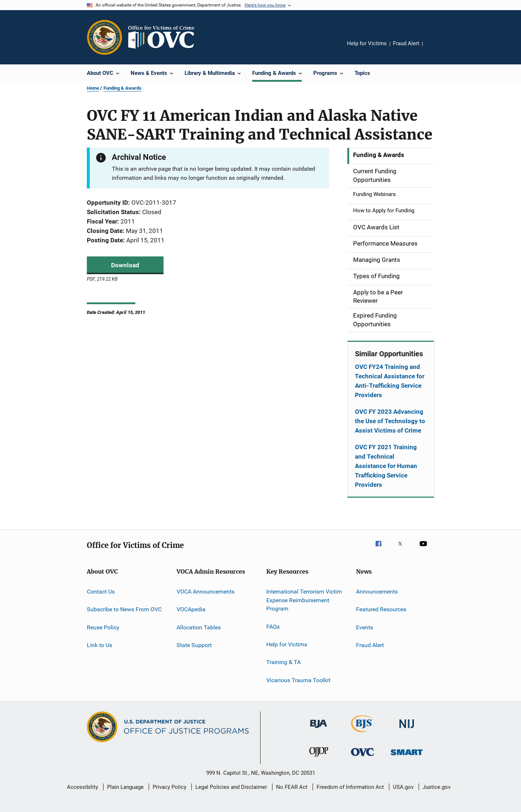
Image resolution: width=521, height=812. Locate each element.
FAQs (273, 626)
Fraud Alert (406, 43)
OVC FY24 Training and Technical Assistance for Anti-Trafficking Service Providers (390, 381)
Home (93, 88)
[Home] (164, 37)
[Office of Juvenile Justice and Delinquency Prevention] (319, 758)
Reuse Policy (103, 627)
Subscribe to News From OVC (124, 609)
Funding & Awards (122, 88)
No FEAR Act (292, 787)
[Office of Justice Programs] (105, 37)
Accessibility (82, 787)
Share (434, 48)
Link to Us (99, 645)
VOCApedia (191, 609)
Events (365, 627)
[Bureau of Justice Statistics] (363, 734)
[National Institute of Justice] (407, 729)
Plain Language (125, 787)
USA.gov (403, 787)
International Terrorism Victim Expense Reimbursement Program (304, 600)
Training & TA (283, 662)
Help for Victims (367, 43)
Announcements (377, 592)
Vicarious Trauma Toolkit (298, 680)
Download (125, 265)
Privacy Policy (170, 787)
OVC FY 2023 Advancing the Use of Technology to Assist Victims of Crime (390, 421)
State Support (194, 645)
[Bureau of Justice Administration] (319, 729)
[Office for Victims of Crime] (363, 757)
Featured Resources (381, 609)
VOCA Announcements (206, 592)
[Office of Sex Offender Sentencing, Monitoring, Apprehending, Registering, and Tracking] (407, 756)
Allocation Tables (199, 627)
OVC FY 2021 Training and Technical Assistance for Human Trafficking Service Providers (386, 466)
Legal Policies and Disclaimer (231, 787)
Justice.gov (437, 787)
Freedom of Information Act (350, 787)
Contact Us (101, 592)
